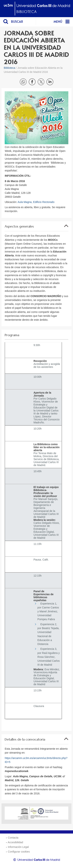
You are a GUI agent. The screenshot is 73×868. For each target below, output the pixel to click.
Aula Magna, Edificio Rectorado (36, 202)
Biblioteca (9, 68)
